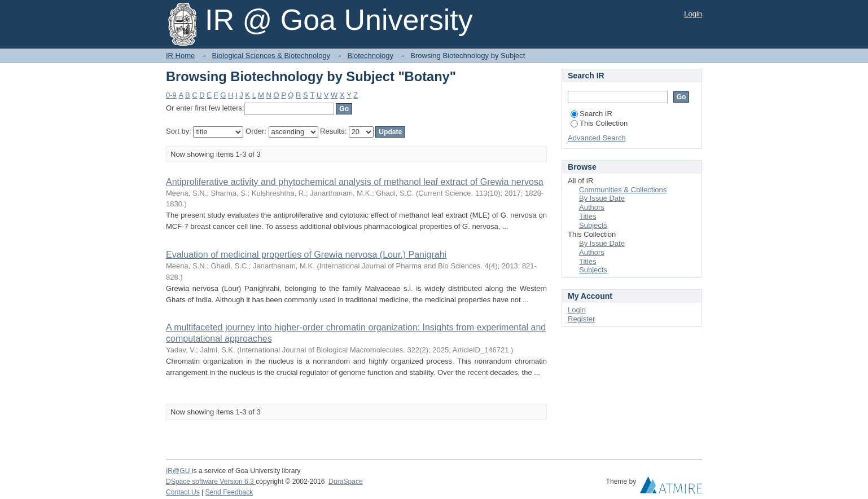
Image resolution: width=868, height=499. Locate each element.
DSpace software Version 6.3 (211, 482)
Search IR (591, 114)
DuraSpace (345, 482)
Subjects (593, 225)
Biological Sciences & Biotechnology (271, 56)
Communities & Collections (623, 190)
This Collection (599, 123)
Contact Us (183, 492)
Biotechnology (370, 56)
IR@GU (179, 471)
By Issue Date (602, 198)
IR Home (180, 56)
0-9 (171, 95)
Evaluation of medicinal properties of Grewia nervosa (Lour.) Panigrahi (306, 255)
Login (693, 14)
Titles (588, 216)
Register (581, 319)
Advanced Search (597, 138)
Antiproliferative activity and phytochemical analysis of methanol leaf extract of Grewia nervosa (355, 182)
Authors (592, 207)
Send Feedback (229, 492)
